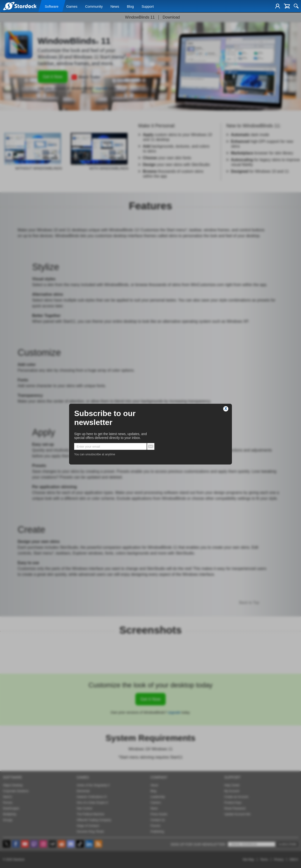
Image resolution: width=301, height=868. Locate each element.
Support (148, 7)
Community (94, 7)
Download (171, 17)
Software (52, 7)
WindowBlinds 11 (140, 17)
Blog (130, 7)
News (115, 7)
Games (72, 7)
